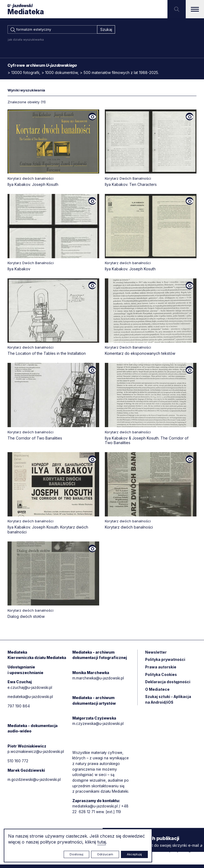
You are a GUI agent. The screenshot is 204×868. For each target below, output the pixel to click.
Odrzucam (105, 854)
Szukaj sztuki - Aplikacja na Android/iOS (169, 702)
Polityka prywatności (165, 661)
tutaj (102, 842)
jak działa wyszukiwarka (26, 40)
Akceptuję (134, 854)
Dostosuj (76, 854)
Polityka (161, 676)
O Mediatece (157, 691)
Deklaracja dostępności (168, 684)
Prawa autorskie (161, 669)
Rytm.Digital (185, 854)
